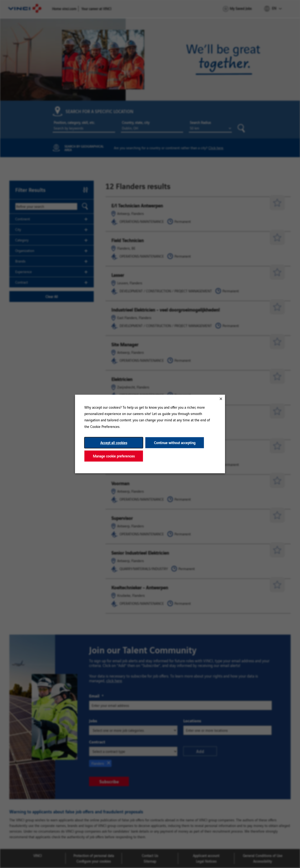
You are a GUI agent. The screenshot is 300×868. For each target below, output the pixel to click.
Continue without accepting (175, 443)
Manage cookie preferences (114, 456)
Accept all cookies (114, 443)
